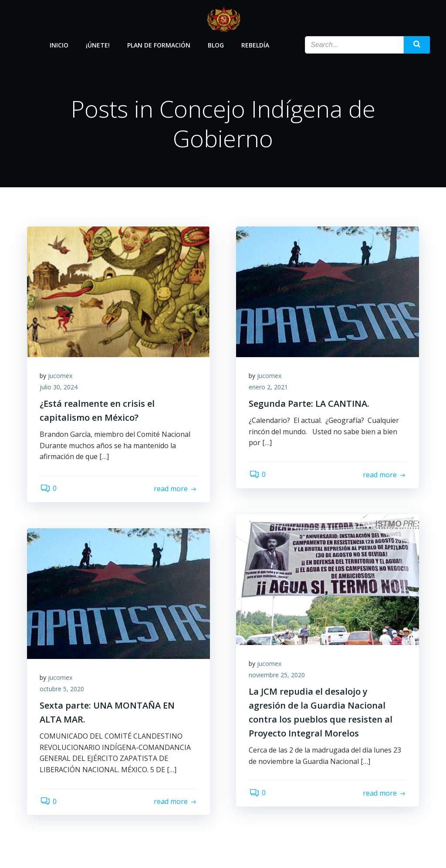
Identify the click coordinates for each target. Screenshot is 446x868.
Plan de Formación (159, 45)
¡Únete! (98, 45)
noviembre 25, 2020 (277, 675)
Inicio (59, 45)
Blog (216, 45)
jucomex (61, 376)
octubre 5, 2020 (62, 689)
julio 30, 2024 (59, 387)
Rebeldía (255, 45)
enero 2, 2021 (269, 387)
